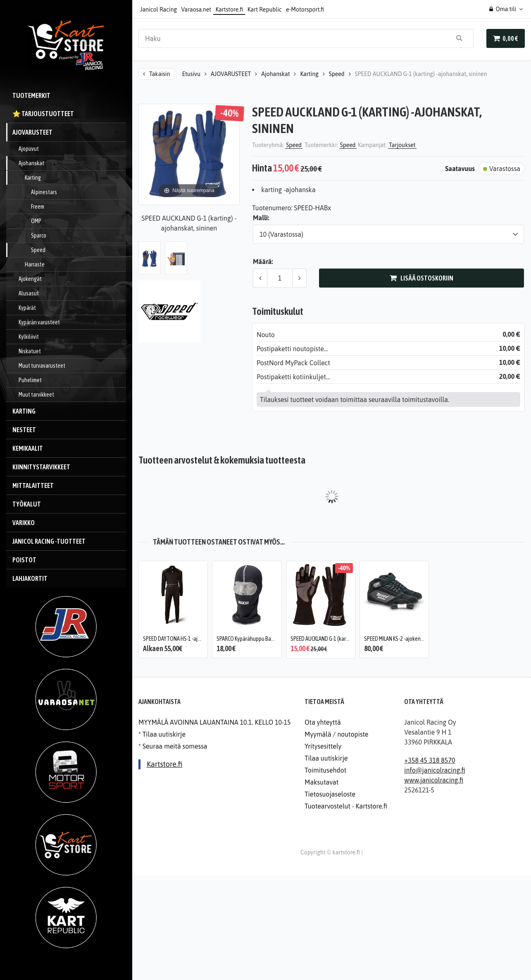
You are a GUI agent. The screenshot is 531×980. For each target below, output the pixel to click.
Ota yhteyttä (323, 722)
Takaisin (160, 74)
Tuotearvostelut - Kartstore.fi (346, 806)
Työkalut (69, 504)
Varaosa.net (196, 10)
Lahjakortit (30, 578)
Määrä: (263, 262)
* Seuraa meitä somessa (173, 746)
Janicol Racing (158, 10)
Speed (38, 250)
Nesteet (69, 430)
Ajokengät (72, 279)
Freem (38, 207)
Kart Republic (265, 10)
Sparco (39, 235)
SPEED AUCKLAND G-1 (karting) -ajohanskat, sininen (421, 74)
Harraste (75, 264)
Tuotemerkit (69, 95)
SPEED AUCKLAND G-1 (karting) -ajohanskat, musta (346, 639)
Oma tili (503, 9)
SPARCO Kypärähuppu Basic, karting (256, 639)
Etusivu (191, 74)
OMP (36, 221)
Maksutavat (321, 782)
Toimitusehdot (325, 770)
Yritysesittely (323, 746)
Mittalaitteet (69, 485)
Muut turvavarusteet (72, 366)
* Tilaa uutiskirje (162, 734)
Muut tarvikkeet (72, 395)
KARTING (69, 411)
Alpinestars (44, 192)
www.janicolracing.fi (434, 780)
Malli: (261, 218)
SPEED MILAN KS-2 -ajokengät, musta (404, 639)
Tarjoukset (402, 145)
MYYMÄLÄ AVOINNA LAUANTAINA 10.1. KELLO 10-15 (215, 722)
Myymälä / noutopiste (336, 734)
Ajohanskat (72, 163)
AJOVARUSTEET (69, 132)
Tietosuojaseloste (330, 794)
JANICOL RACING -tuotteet (49, 541)
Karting (75, 178)
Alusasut (72, 293)
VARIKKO (69, 523)
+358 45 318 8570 (430, 760)
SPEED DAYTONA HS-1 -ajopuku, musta (185, 639)
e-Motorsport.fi (305, 10)
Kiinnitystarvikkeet (69, 467)
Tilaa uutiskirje (326, 758)
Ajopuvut (72, 149)
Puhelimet (72, 380)
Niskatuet (72, 351)
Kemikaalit (69, 448)
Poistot (24, 560)
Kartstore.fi (229, 10)
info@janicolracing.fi (435, 770)
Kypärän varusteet (72, 322)
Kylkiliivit (72, 337)
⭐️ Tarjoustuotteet (43, 114)
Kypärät (72, 308)
